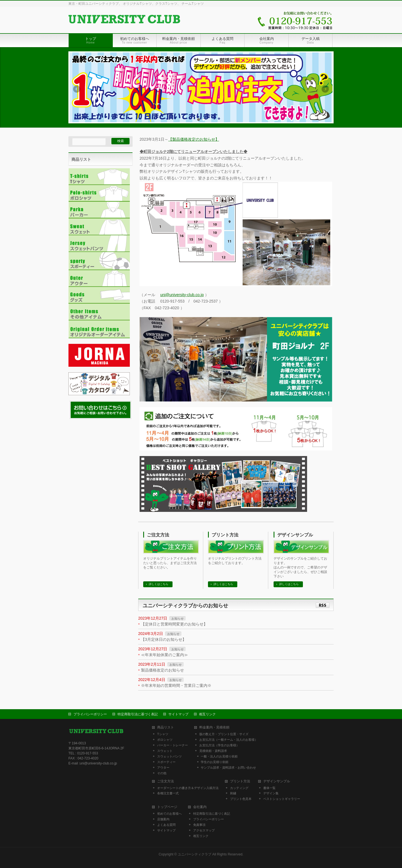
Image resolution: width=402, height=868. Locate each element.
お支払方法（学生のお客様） (219, 745)
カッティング (239, 787)
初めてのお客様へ (169, 813)
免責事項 (199, 824)
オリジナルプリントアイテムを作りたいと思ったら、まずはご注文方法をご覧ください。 (170, 563)
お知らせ (178, 618)
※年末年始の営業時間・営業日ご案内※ (176, 685)
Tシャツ (163, 733)
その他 (162, 773)
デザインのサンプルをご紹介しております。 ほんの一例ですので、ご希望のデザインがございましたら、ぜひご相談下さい (300, 567)
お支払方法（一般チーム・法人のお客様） (228, 739)
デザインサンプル (295, 535)
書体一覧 (269, 787)
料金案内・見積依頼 (214, 727)
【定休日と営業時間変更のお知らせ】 (174, 624)
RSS (323, 605)
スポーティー (166, 761)
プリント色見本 (241, 798)
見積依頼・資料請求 (213, 750)
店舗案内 (163, 819)
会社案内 (200, 806)
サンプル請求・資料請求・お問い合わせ (228, 767)
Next (326, 89)
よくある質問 (166, 824)
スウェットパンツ (169, 756)
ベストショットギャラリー (282, 798)
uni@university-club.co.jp (182, 295)
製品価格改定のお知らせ (162, 670)
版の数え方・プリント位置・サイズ (224, 733)
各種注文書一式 (168, 793)
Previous (76, 89)
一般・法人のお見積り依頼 (219, 756)
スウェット (165, 750)
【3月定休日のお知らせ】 (164, 639)
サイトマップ (178, 714)
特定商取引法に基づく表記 (138, 714)
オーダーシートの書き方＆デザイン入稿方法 (188, 787)
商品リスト (166, 727)
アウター (163, 767)
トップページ (167, 806)
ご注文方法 (158, 535)
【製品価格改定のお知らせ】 (194, 139)
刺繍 (233, 793)
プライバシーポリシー (90, 714)
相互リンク (207, 714)
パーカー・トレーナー (173, 745)
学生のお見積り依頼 (215, 761)
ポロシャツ (165, 739)
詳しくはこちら (159, 584)
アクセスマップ (204, 830)
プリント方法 (225, 535)
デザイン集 (271, 793)
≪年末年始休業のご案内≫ (164, 655)
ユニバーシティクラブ (195, 854)
